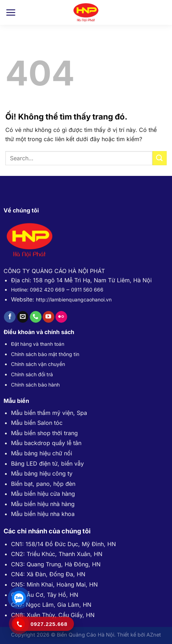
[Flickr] (61, 317)
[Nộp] (160, 158)
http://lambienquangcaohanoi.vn (74, 299)
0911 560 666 (87, 290)
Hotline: (20, 290)
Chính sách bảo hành (35, 385)
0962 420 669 (47, 290)
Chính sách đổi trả (32, 374)
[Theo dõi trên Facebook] (10, 317)
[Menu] (11, 12)
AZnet (154, 635)
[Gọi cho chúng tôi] (36, 317)
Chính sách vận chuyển (38, 364)
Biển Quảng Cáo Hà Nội (85, 635)
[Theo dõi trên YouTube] (49, 317)
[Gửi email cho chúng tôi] (23, 317)
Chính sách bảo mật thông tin (45, 354)
